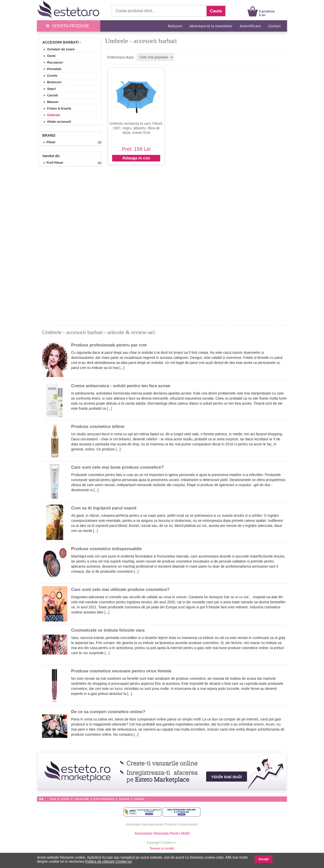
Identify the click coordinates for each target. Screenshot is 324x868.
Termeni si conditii (162, 849)
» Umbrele (50, 115)
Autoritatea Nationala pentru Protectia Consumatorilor (162, 824)
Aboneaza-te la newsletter (211, 26)
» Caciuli (49, 95)
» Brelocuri (51, 82)
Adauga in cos (136, 158)
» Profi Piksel (51, 163)
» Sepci (48, 89)
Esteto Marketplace (104, 799)
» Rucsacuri (51, 62)
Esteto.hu (124, 799)
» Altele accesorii (55, 122)
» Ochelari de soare (57, 49)
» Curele (48, 76)
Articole (65, 799)
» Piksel (47, 142)
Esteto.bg (139, 799)
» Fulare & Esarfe (55, 108)
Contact (274, 26)
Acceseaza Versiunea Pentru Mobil (162, 833)
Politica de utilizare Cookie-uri (108, 861)
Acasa (53, 799)
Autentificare (250, 26)
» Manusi (49, 102)
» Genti (48, 56)
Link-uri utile (82, 799)
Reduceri (175, 26)
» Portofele (50, 69)
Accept (264, 859)
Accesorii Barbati (60, 42)
